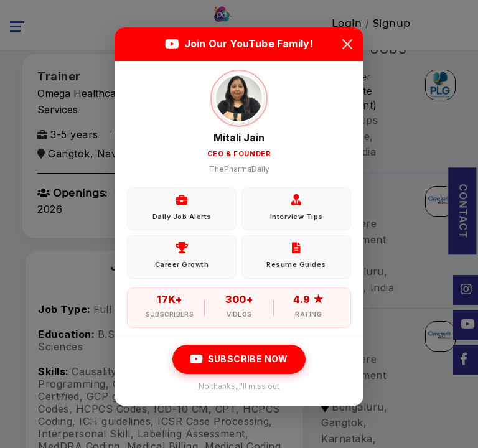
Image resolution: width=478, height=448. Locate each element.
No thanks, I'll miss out (239, 386)
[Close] (347, 44)
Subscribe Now (239, 359)
